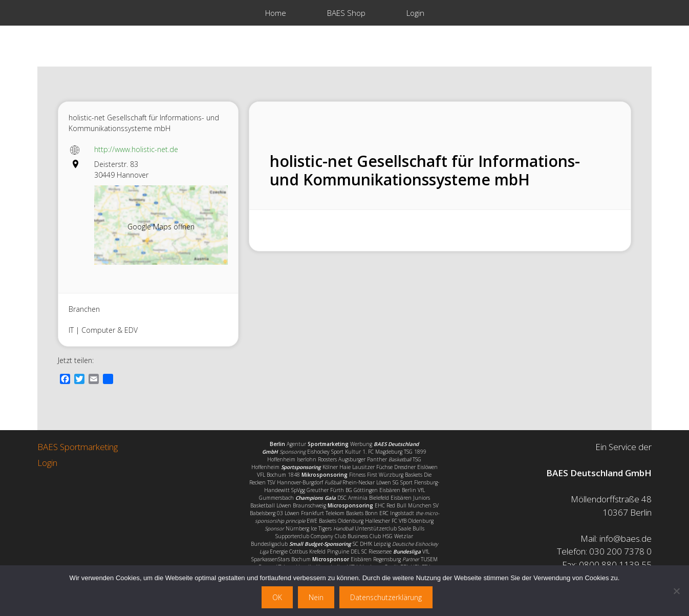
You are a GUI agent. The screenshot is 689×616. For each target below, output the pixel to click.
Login (415, 13)
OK (277, 597)
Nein (316, 597)
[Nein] (676, 591)
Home (276, 13)
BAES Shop (346, 13)
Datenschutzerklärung (386, 597)
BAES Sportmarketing (78, 447)
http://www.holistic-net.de (136, 149)
